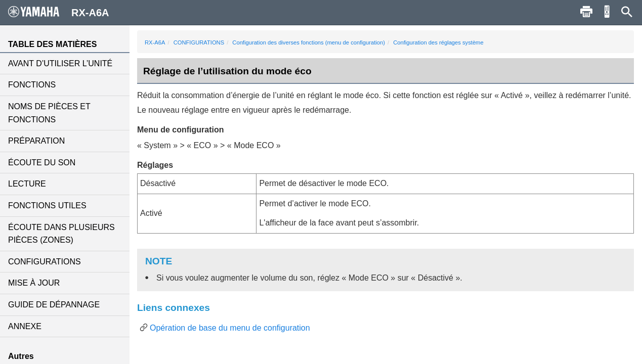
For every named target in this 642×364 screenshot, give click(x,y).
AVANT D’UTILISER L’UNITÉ (60, 63)
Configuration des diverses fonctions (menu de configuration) (309, 42)
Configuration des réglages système (438, 42)
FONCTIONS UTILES (47, 206)
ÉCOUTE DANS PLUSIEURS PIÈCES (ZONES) (61, 234)
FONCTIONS (32, 85)
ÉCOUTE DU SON (42, 163)
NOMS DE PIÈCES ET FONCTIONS (49, 113)
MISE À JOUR (34, 283)
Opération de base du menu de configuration (230, 328)
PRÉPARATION (36, 141)
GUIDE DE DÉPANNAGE (54, 305)
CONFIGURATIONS (45, 262)
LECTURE (27, 184)
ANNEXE (25, 326)
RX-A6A (155, 42)
